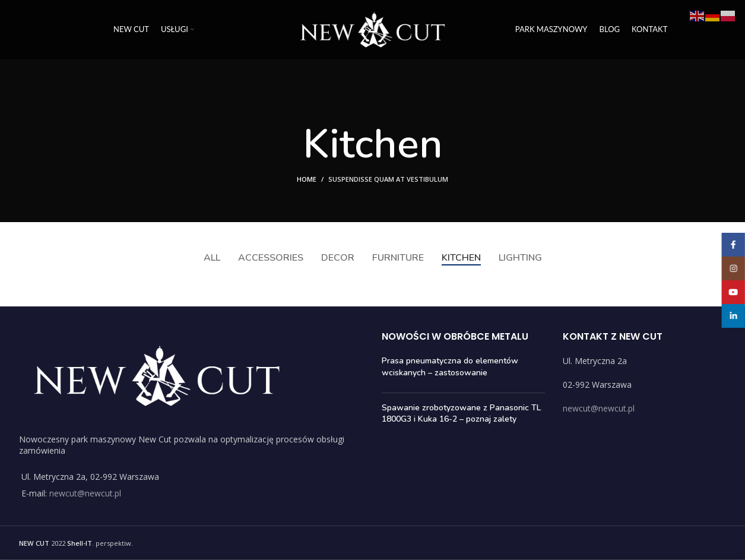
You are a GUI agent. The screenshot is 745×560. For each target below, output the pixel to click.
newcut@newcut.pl (85, 493)
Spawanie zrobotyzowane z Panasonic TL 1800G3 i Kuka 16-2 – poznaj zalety (461, 414)
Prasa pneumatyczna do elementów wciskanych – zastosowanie (450, 367)
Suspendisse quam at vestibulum (388, 179)
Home (307, 179)
